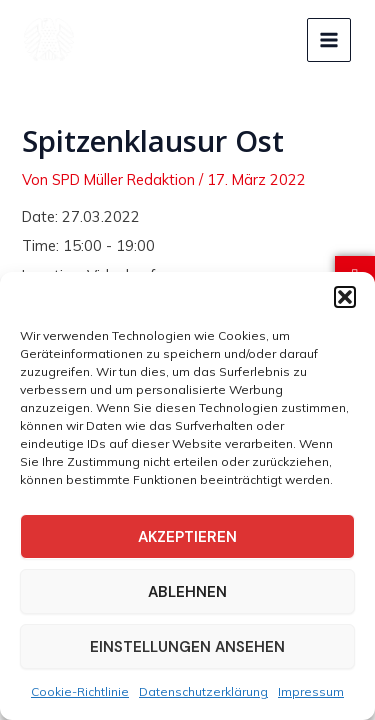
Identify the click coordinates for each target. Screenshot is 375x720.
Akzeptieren (187, 537)
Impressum (311, 691)
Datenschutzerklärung (203, 691)
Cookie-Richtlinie (80, 691)
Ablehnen (187, 592)
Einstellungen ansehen (187, 647)
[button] (345, 297)
